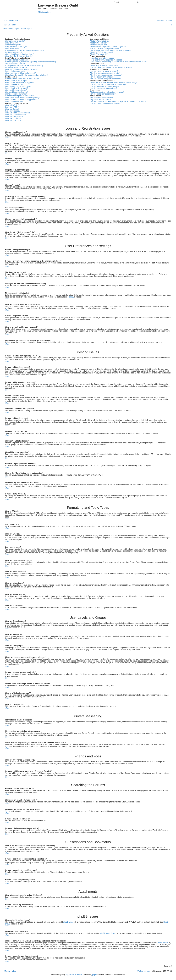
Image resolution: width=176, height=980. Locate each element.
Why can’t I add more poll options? (18, 86)
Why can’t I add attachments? (16, 92)
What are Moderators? (98, 43)
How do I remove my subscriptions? (103, 88)
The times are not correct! (15, 64)
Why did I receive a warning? (16, 94)
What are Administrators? (99, 41)
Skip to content (44, 12)
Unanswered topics (12, 29)
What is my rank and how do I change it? (21, 73)
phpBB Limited (69, 922)
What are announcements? (15, 115)
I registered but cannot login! (16, 47)
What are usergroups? (98, 45)
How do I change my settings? (17, 60)
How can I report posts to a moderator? (20, 96)
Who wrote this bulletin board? (101, 98)
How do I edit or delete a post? (17, 81)
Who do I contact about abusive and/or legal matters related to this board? (118, 101)
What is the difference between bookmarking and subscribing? (113, 83)
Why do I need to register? (15, 41)
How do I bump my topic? (15, 101)
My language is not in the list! (16, 67)
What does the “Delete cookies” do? (19, 56)
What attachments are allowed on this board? (107, 92)
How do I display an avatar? (16, 71)
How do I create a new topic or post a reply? (22, 79)
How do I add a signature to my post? (19, 83)
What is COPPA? (12, 43)
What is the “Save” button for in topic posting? (23, 98)
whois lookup (163, 943)
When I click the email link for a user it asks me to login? (26, 75)
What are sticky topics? (14, 117)
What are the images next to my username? (22, 69)
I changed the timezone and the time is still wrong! (24, 66)
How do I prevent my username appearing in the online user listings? (31, 62)
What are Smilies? (12, 109)
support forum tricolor (74, 975)
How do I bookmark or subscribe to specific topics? (109, 84)
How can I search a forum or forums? (104, 71)
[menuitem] (17, 20)
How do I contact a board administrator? (105, 103)
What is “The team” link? (99, 54)
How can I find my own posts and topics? (105, 79)
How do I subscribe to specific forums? (104, 86)
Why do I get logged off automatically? (20, 54)
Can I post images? (13, 111)
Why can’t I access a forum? (16, 90)
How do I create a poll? (14, 84)
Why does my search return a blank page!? (106, 75)
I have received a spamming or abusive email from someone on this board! (118, 62)
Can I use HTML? (12, 107)
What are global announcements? (18, 113)
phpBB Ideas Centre (108, 933)
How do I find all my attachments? (103, 94)
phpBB (71, 297)
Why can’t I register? (13, 45)
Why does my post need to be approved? (21, 100)
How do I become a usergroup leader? (104, 49)
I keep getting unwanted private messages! (106, 60)
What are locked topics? (14, 119)
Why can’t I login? (12, 49)
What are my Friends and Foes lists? (104, 66)
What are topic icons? (13, 120)
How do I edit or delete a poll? (16, 88)
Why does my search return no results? (105, 73)
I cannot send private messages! (102, 58)
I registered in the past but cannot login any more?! (24, 50)
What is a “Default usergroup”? (101, 52)
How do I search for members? (101, 77)
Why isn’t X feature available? (101, 100)
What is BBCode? (12, 105)
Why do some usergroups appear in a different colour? (110, 50)
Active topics (27, 29)
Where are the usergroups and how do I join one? (109, 47)
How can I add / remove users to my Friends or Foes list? (111, 67)
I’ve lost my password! (14, 52)
